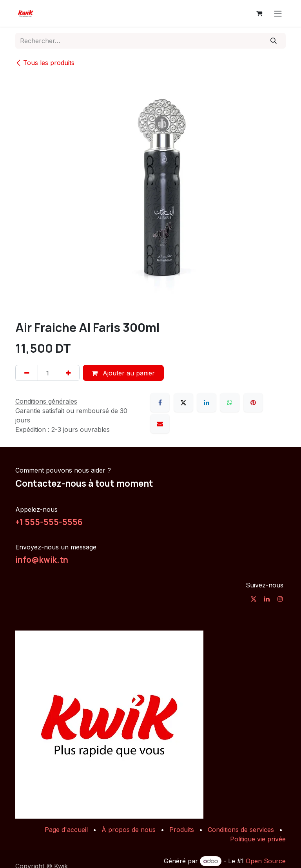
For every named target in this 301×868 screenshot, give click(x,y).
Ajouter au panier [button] (123, 373)
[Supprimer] (27, 373)
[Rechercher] (274, 41)
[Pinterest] (253, 402)
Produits (182, 830)
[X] (183, 402)
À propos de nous (129, 830)
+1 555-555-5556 (49, 522)
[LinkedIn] (207, 402)
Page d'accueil (66, 830)
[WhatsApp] (230, 402)
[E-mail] (160, 424)
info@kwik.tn (42, 560)
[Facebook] (160, 402)
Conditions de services (241, 830)
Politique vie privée (258, 839)
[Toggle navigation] (278, 13)
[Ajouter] (68, 373)
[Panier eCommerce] (259, 13)
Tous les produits (45, 63)
